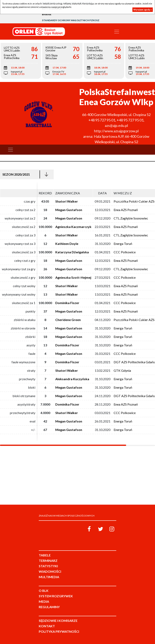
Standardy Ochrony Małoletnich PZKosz (71, 20)
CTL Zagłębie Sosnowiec (131, 218)
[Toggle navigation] (117, 32)
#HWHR (47, 14)
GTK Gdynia (122, 370)
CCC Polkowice (125, 252)
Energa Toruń (123, 244)
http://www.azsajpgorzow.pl (116, 131)
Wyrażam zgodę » (143, 10)
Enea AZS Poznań (126, 210)
